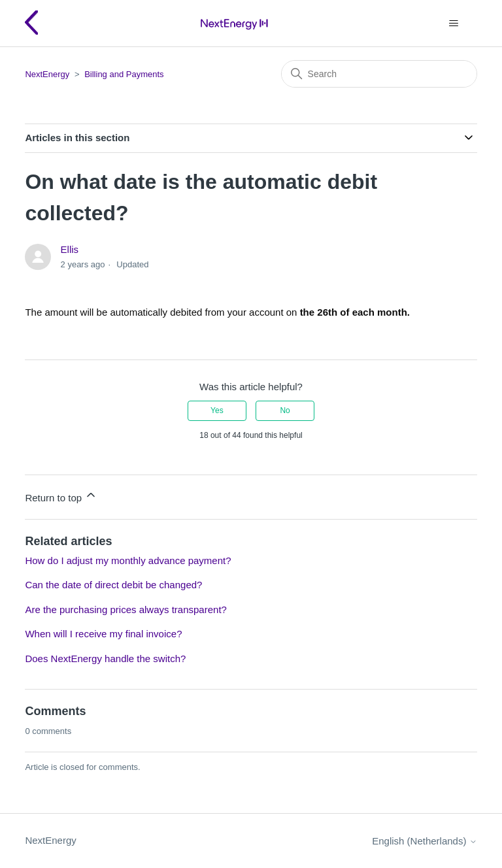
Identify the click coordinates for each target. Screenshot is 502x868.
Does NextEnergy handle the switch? (105, 659)
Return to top (61, 496)
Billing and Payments (124, 74)
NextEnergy (47, 74)
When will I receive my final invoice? (103, 634)
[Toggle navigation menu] (454, 24)
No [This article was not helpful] (285, 410)
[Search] (379, 74)
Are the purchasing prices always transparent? (126, 609)
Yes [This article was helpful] (217, 410)
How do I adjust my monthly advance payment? (128, 560)
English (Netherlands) (424, 841)
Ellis (70, 249)
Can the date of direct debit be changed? (113, 585)
